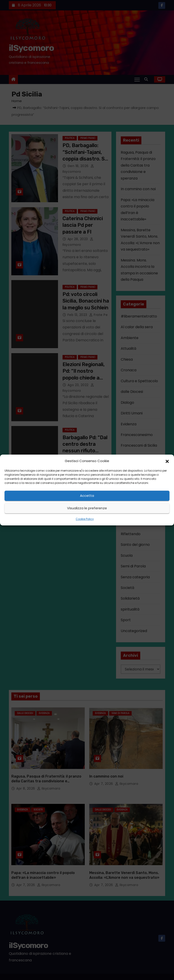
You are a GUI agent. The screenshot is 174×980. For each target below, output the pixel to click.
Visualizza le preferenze (87, 508)
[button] (167, 461)
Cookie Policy (85, 519)
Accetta (87, 496)
